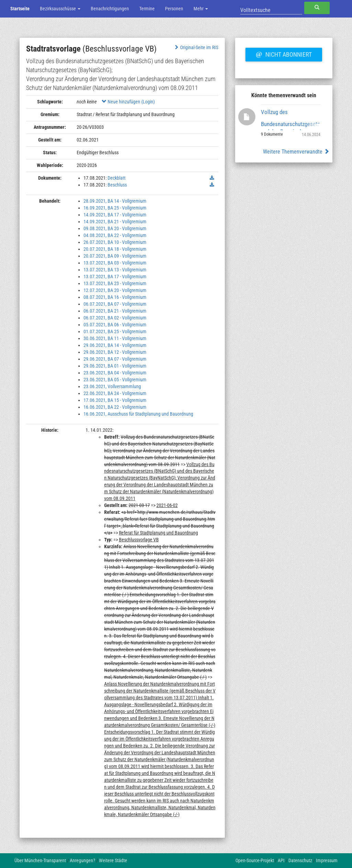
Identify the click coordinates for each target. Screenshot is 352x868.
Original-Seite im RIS (196, 47)
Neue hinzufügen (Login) (128, 102)
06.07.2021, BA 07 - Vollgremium (115, 304)
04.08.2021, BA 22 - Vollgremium (115, 235)
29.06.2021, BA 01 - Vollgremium (115, 366)
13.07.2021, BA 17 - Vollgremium (115, 277)
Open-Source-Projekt (255, 860)
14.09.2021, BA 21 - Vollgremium (115, 222)
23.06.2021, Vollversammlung (112, 386)
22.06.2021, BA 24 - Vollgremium (115, 393)
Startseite (20, 9)
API (281, 860)
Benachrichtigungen (110, 9)
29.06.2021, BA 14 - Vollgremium (115, 345)
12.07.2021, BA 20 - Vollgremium (115, 290)
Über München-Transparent (40, 860)
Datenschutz (300, 860)
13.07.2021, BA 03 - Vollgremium (115, 263)
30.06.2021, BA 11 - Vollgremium (115, 338)
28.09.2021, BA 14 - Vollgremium (115, 201)
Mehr (201, 9)
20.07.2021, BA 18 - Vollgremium (115, 249)
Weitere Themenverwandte (296, 152)
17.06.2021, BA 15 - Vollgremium (115, 400)
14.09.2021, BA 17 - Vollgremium (115, 215)
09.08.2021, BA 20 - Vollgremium (115, 228)
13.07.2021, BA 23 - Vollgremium (115, 283)
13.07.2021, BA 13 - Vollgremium (115, 270)
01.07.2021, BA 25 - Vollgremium (115, 331)
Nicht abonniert (284, 54)
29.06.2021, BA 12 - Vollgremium (115, 352)
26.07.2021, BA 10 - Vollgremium (115, 242)
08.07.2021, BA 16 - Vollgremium (115, 297)
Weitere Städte (113, 860)
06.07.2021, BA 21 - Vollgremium (115, 311)
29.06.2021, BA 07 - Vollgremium (115, 359)
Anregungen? (82, 860)
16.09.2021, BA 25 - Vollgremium (115, 208)
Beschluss (117, 185)
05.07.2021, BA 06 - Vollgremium (115, 325)
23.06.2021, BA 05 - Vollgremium (115, 380)
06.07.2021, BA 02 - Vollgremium (115, 318)
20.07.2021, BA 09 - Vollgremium (115, 256)
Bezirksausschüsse (60, 9)
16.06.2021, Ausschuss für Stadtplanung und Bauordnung (138, 414)
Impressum (327, 860)
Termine (147, 9)
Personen (174, 9)
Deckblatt (117, 178)
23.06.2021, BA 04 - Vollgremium (115, 373)
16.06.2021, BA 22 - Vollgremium (115, 407)
